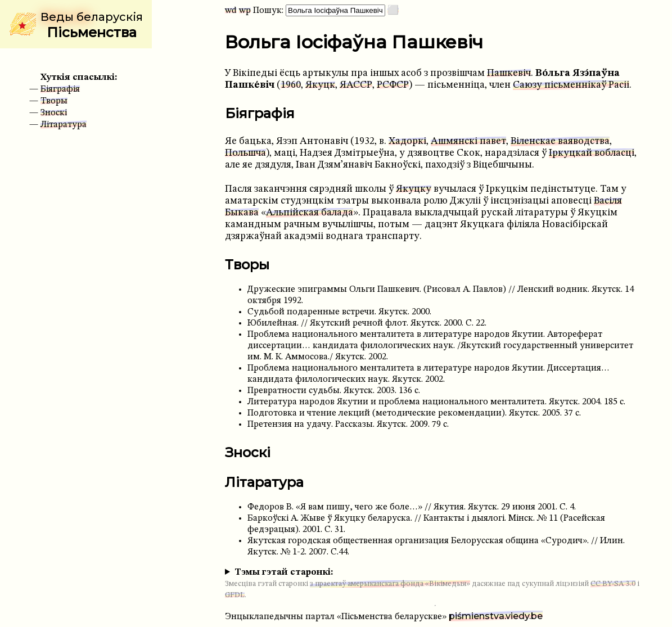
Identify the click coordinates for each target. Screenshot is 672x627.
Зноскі (54, 113)
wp (245, 11)
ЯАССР (356, 85)
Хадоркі (407, 141)
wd (231, 11)
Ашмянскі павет (468, 141)
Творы (54, 101)
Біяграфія (60, 89)
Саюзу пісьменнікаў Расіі (571, 85)
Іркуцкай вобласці (592, 153)
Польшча (245, 153)
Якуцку (414, 189)
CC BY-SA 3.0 (613, 584)
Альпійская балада (310, 213)
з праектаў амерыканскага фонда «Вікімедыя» (390, 584)
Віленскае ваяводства (560, 141)
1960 (291, 85)
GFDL (235, 595)
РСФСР (393, 85)
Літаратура (64, 125)
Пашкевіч (509, 73)
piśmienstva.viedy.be (496, 616)
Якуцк (320, 85)
